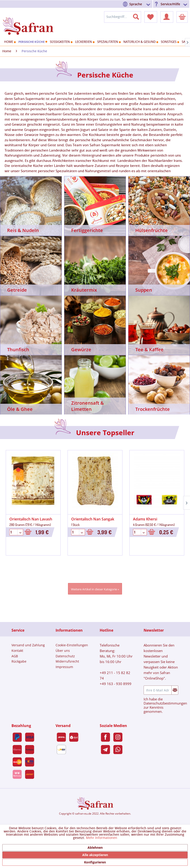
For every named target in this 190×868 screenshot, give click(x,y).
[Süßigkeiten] (61, 42)
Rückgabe (19, 661)
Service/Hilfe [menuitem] (170, 4)
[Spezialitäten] (108, 42)
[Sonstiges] (169, 42)
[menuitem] (137, 4)
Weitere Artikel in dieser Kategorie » (95, 589)
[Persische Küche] (32, 42)
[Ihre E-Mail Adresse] (157, 690)
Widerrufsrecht (67, 661)
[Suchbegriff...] (123, 17)
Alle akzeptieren (95, 855)
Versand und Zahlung (28, 645)
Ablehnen (95, 847)
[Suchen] (139, 16)
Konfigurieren (95, 862)
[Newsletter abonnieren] (175, 690)
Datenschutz (65, 656)
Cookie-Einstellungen (72, 645)
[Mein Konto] (167, 17)
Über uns (63, 651)
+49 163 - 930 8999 (116, 684)
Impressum (64, 667)
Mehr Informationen (102, 838)
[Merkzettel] (151, 17)
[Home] (9, 42)
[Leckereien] (84, 42)
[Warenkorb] (182, 17)
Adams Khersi (84, 519)
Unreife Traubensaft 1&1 (155, 519)
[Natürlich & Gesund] (140, 42)
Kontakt (17, 651)
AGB (15, 656)
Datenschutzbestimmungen (165, 703)
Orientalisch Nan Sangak (32, 519)
